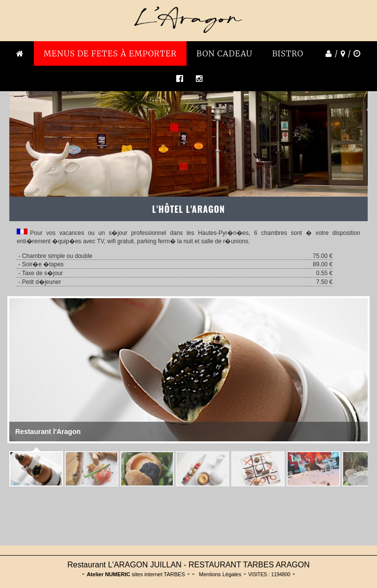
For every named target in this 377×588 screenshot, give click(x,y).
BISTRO (288, 53)
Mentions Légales (220, 574)
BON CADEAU (224, 53)
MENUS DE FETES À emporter (110, 53)
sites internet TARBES (136, 574)
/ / (342, 53)
